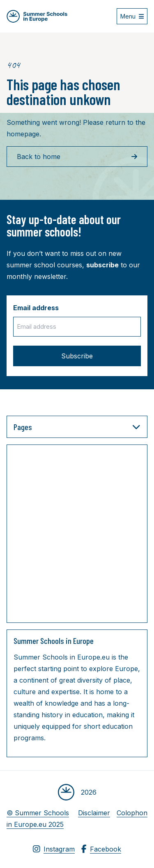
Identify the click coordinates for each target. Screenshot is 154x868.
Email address (36, 308)
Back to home (77, 157)
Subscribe (77, 356)
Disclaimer (94, 813)
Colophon (132, 813)
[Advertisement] (77, 535)
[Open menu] (132, 16)
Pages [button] (77, 427)
